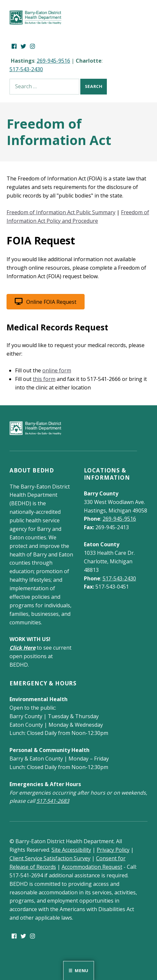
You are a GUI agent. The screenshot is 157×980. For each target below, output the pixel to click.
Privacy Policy (113, 850)
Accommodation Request (92, 867)
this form (44, 379)
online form (57, 370)
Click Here (22, 648)
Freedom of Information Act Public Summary (61, 212)
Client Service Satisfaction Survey (50, 858)
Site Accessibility (71, 850)
